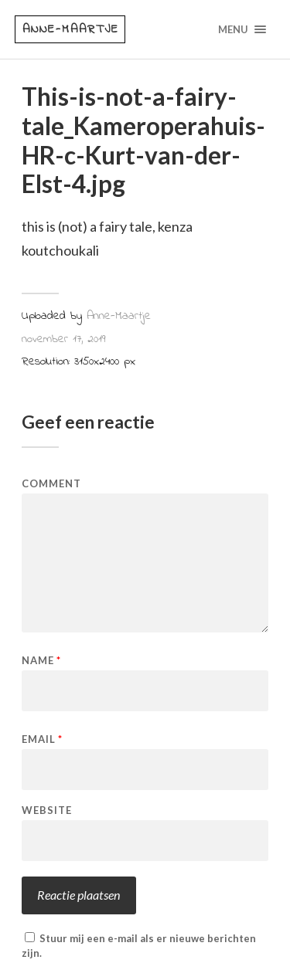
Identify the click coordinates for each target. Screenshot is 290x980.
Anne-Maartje (71, 29)
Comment (51, 484)
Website (47, 810)
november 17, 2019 (63, 339)
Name (41, 661)
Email (42, 739)
